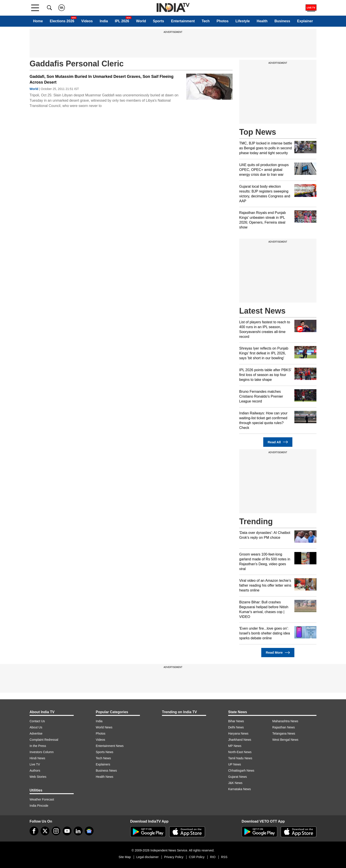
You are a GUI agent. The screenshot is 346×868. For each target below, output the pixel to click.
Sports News (104, 752)
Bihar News (236, 721)
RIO (213, 857)
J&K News (235, 783)
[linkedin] (78, 831)
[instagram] (56, 831)
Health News (104, 777)
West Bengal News (285, 740)
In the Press (38, 746)
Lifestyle (243, 21)
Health (262, 21)
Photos (222, 21)
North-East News (240, 752)
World (141, 21)
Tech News (103, 758)
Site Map (125, 857)
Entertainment (183, 21)
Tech (206, 21)
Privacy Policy (174, 857)
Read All (278, 442)
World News (104, 727)
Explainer (305, 21)
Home (38, 21)
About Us (36, 727)
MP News (235, 746)
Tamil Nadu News (240, 758)
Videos (87, 21)
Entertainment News (110, 746)
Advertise (36, 733)
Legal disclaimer (148, 857)
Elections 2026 (62, 21)
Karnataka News (240, 789)
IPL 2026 (122, 21)
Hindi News (37, 758)
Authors (35, 771)
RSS (224, 857)
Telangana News (284, 733)
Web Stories (38, 777)
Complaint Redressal (44, 740)
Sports (159, 21)
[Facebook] (34, 831)
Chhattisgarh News (241, 771)
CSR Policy (197, 857)
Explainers (103, 764)
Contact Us (37, 721)
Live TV (35, 764)
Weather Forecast (42, 799)
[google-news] (89, 831)
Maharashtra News (285, 721)
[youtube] (67, 831)
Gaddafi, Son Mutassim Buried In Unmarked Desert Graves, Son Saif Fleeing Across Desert (102, 79)
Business (282, 21)
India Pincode (39, 806)
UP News (235, 764)
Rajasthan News (284, 727)
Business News (106, 771)
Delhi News (236, 727)
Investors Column (42, 752)
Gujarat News (238, 777)
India (104, 21)
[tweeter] (45, 831)
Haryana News (238, 733)
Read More (278, 653)
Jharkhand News (240, 740)
